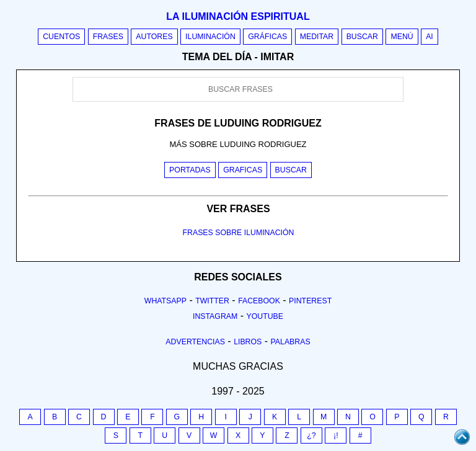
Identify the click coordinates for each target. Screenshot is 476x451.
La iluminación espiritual (238, 16)
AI (430, 37)
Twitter (212, 301)
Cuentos (61, 37)
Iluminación (210, 37)
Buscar (362, 37)
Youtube (265, 316)
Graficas (243, 170)
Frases (108, 37)
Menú (402, 37)
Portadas (190, 170)
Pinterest (310, 301)
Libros (248, 342)
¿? (311, 435)
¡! (336, 435)
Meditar (317, 37)
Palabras (291, 342)
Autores (154, 37)
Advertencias (195, 342)
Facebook (259, 301)
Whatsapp (165, 301)
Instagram (215, 316)
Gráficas (267, 37)
